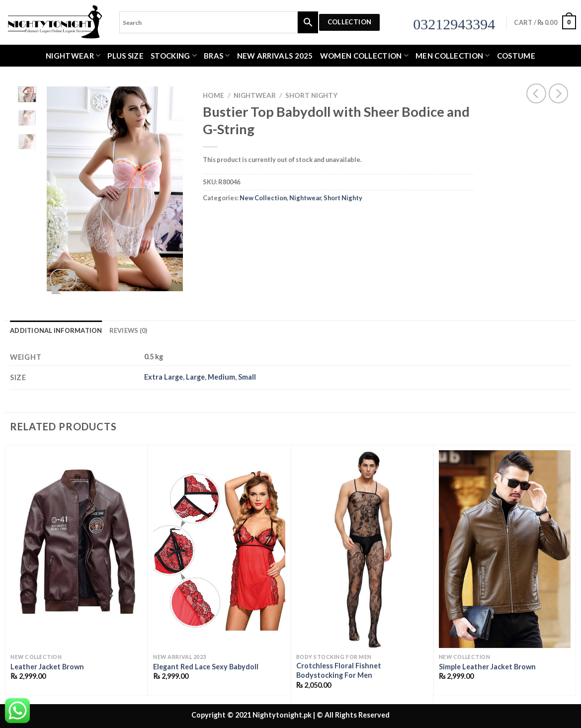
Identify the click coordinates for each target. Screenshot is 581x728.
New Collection (263, 198)
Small (247, 377)
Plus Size (125, 56)
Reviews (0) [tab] (128, 330)
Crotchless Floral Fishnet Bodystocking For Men (339, 670)
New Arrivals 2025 (275, 56)
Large (195, 377)
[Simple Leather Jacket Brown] (505, 549)
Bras (217, 55)
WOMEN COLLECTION (364, 55)
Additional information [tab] (56, 330)
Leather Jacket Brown (47, 667)
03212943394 (454, 24)
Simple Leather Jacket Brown (487, 667)
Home (213, 95)
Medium (221, 377)
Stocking (174, 55)
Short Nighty (311, 95)
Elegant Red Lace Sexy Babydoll (206, 667)
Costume (516, 56)
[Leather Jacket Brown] (76, 549)
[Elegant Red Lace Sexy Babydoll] (219, 549)
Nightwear (73, 55)
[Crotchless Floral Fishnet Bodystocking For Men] (362, 549)
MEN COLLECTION (453, 55)
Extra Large (164, 377)
